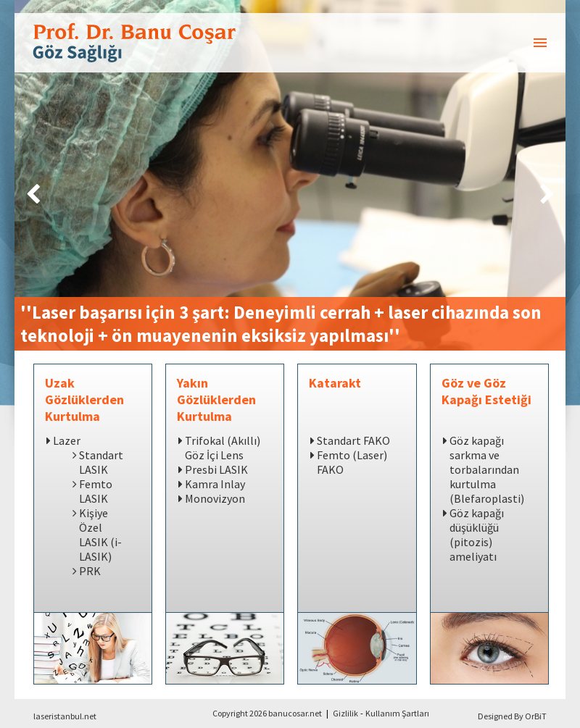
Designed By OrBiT (512, 716)
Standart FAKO (353, 440)
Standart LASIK (101, 462)
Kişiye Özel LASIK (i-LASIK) (100, 535)
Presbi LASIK (216, 469)
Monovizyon (215, 498)
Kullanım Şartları (397, 713)
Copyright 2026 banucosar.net (267, 713)
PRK (90, 571)
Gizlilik (345, 713)
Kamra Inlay (215, 484)
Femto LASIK (96, 491)
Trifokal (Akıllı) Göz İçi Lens (223, 448)
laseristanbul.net (65, 716)
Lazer (67, 440)
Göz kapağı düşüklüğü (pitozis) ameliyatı (477, 535)
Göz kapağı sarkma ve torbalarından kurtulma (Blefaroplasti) (487, 469)
